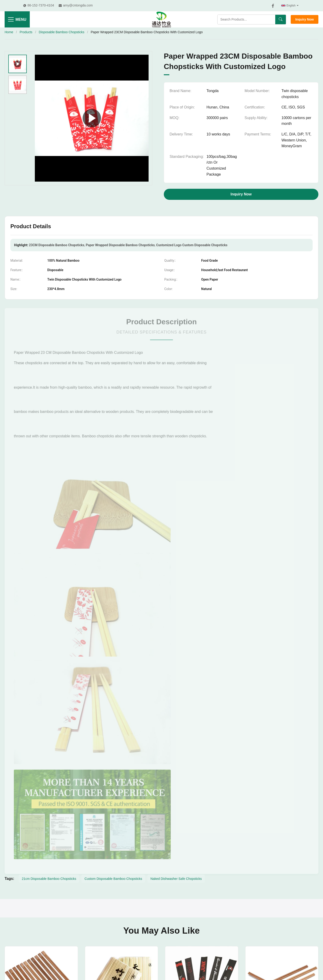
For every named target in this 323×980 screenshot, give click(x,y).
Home (9, 32)
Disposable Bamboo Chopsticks (62, 32)
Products (26, 32)
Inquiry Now (305, 19)
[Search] (281, 19)
